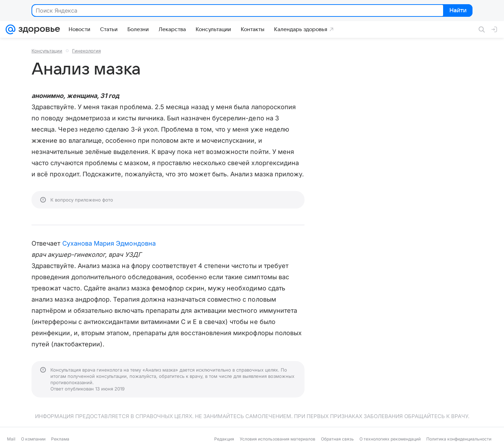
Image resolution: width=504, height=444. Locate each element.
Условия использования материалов (278, 439)
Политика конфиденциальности (459, 439)
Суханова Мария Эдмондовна (109, 243)
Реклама (60, 439)
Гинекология (86, 51)
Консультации (47, 51)
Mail (11, 439)
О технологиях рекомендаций (390, 439)
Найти (457, 11)
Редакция (224, 439)
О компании (33, 439)
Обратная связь (337, 439)
